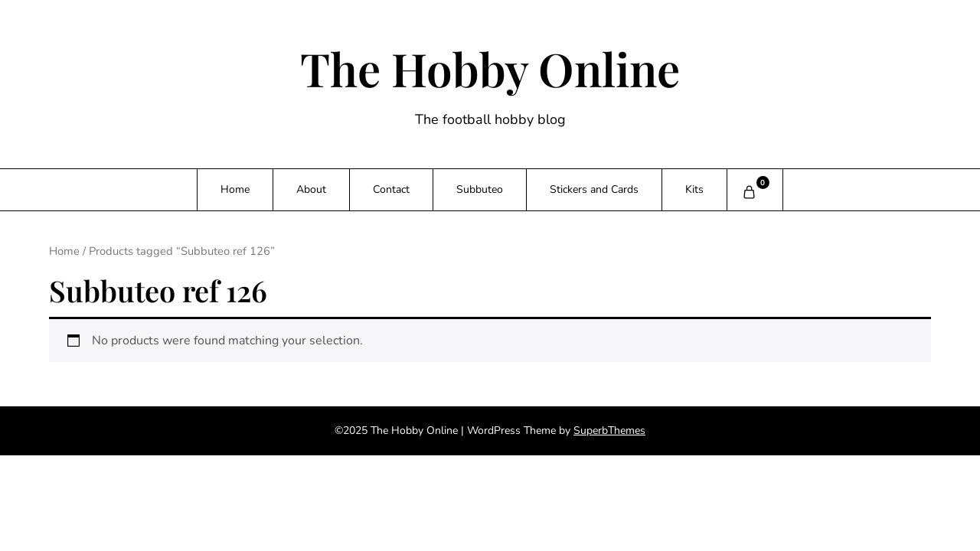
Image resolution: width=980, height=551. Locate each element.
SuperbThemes (609, 430)
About (311, 189)
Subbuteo (480, 189)
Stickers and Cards (594, 189)
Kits (694, 189)
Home (235, 189)
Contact (391, 189)
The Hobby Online (490, 68)
